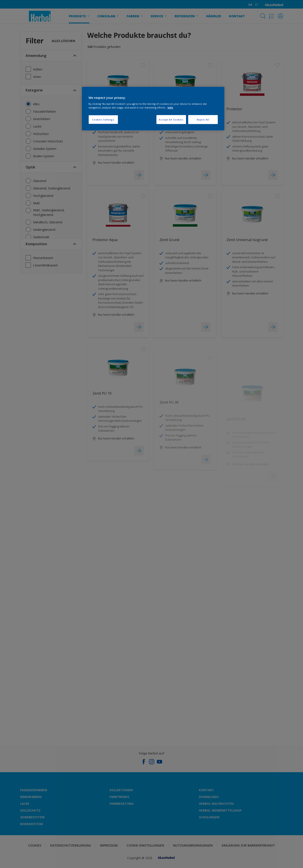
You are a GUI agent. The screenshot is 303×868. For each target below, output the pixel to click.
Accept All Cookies (171, 120)
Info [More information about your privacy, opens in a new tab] (170, 108)
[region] (153, 109)
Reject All (203, 120)
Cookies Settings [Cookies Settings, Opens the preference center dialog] (103, 120)
